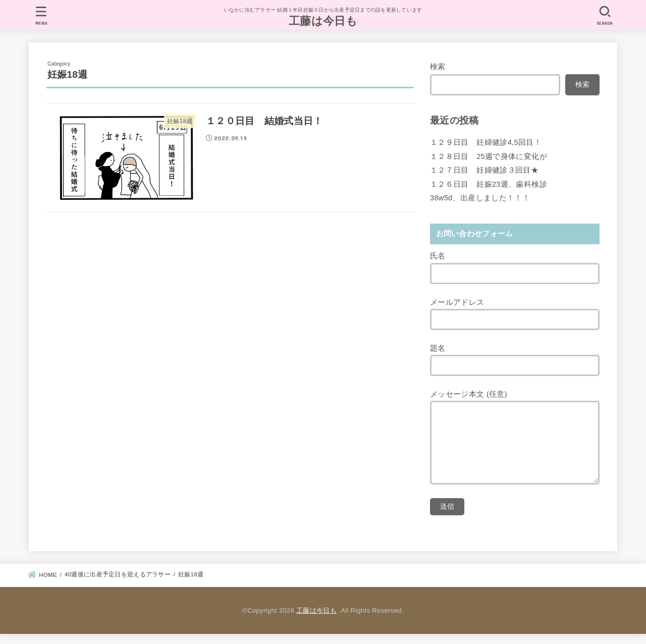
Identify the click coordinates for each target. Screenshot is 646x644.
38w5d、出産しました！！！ (480, 198)
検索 (438, 67)
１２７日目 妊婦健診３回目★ (484, 170)
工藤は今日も (323, 21)
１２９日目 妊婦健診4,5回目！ (486, 142)
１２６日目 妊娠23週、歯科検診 (489, 184)
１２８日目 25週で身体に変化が (489, 156)
